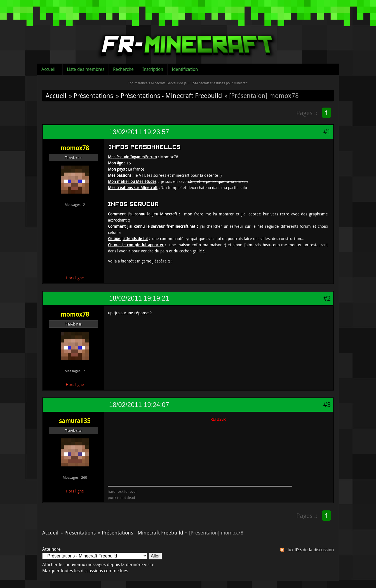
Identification (185, 69)
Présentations (93, 96)
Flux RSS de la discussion (310, 550)
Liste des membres (86, 69)
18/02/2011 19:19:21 (139, 298)
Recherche (123, 69)
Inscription (153, 69)
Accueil (48, 69)
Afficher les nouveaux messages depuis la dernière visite (98, 564)
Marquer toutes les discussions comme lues (85, 571)
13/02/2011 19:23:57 (139, 132)
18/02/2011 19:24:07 (139, 405)
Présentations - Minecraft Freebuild (171, 96)
